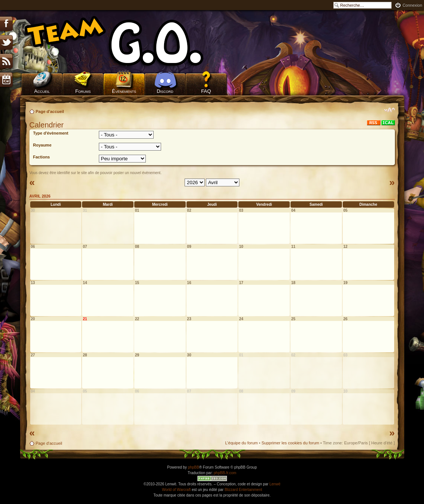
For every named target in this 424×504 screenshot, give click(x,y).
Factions (42, 157)
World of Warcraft (176, 490)
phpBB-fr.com (225, 473)
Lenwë (275, 484)
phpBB (194, 467)
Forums (83, 91)
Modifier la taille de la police (390, 110)
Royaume (43, 145)
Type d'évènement (51, 133)
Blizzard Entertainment (243, 490)
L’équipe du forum (241, 443)
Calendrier (47, 125)
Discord (165, 91)
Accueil (42, 91)
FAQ (206, 91)
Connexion (412, 5)
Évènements (124, 91)
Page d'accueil (50, 111)
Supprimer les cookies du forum (290, 443)
